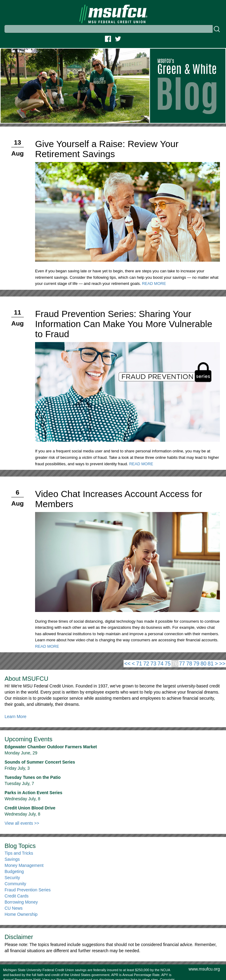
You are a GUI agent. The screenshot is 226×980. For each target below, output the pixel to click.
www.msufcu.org (204, 969)
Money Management (24, 865)
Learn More (16, 717)
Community (15, 884)
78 (189, 664)
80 (203, 664)
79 (196, 664)
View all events (22, 823)
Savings (12, 859)
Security (12, 878)
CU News (14, 908)
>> (222, 664)
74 (161, 664)
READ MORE (154, 284)
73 (153, 664)
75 (168, 664)
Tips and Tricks (19, 853)
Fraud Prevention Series (28, 890)
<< (127, 664)
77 (182, 664)
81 (211, 664)
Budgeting (14, 871)
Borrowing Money (21, 902)
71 (139, 664)
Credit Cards (17, 896)
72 (146, 664)
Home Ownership (21, 914)
